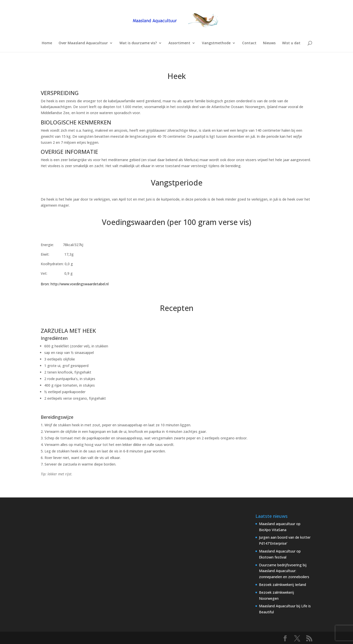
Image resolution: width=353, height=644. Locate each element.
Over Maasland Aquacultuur (83, 43)
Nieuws (269, 43)
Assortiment (179, 43)
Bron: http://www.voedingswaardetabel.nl (75, 284)
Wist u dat (291, 43)
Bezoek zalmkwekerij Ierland (282, 585)
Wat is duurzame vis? (138, 43)
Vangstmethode (216, 43)
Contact (249, 43)
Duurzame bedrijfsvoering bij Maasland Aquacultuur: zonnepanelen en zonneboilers (284, 571)
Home (47, 43)
